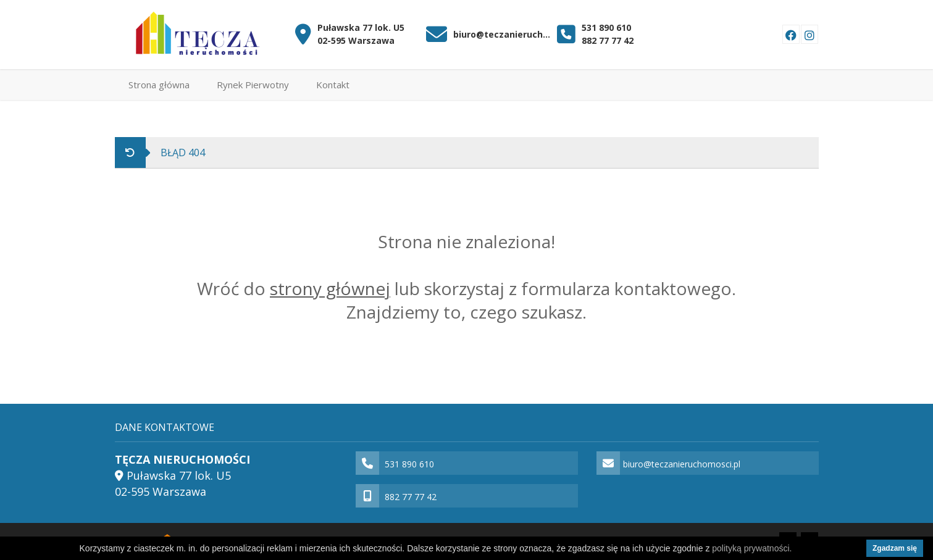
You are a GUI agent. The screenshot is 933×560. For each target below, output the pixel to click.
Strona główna (159, 85)
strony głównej (330, 288)
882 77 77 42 (608, 40)
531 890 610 (606, 27)
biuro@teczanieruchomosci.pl (502, 34)
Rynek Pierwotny (253, 85)
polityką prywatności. (752, 548)
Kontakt (333, 85)
